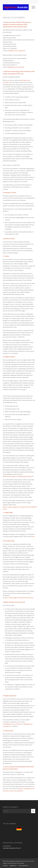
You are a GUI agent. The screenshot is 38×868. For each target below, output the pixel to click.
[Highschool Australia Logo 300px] (16, 7)
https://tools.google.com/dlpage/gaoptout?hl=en (18, 476)
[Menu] (32, 7)
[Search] (19, 811)
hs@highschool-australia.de (16, 67)
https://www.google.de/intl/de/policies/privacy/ (19, 598)
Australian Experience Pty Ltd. (12, 848)
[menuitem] (32, 7)
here (33, 536)
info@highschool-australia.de (16, 51)
